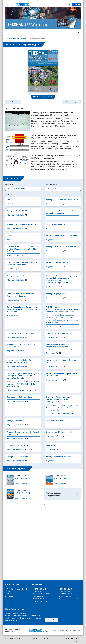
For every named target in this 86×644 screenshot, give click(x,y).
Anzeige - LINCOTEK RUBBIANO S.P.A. (22, 211)
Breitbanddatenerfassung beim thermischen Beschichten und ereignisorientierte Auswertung (59, 347)
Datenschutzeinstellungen (44, 639)
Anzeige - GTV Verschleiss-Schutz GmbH (62, 200)
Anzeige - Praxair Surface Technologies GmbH (62, 361)
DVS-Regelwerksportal (15, 594)
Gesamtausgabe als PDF (43, 97)
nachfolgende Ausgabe (71, 102)
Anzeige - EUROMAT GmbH (57, 262)
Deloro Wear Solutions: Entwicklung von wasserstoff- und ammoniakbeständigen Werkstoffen (23, 309)
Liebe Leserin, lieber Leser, (57, 224)
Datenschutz (75, 631)
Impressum (51, 445)
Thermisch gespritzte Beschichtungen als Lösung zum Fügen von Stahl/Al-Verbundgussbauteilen (54, 136)
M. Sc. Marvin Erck (23, 384)
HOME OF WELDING (66, 589)
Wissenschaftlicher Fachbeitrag (19, 390)
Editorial (49, 217)
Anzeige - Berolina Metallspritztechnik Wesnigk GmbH (62, 375)
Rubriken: (9, 184)
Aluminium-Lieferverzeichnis (70, 599)
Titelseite (10, 204)
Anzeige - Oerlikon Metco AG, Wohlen (22, 224)
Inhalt (9, 235)
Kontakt (54, 631)
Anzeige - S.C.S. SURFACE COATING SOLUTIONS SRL (21, 345)
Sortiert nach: (51, 184)
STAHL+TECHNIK (65, 596)
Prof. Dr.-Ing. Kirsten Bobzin (17, 381)
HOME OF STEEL (65, 591)
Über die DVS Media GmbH (17, 589)
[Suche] (69, 4)
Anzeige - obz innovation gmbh (59, 457)
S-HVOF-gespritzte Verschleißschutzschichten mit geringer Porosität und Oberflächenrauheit (52, 114)
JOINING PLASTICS (39, 596)
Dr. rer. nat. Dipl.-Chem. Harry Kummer (61, 315)
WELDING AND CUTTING (42, 594)
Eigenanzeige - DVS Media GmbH (59, 333)
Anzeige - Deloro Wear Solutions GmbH (62, 235)
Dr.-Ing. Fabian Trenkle (55, 317)
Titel (9, 200)
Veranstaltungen (13, 255)
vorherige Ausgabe (13, 102)
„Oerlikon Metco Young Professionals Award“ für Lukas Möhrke (22, 263)
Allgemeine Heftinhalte (55, 204)
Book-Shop (10, 591)
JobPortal (10, 596)
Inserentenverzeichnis (55, 421)
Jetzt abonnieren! (51, 620)
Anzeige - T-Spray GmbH (56, 294)
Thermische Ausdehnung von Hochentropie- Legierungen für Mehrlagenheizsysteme (56, 157)
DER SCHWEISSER (65, 594)
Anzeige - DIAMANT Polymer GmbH (21, 333)
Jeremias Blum (70, 317)
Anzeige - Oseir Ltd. (15, 421)
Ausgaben (24, 38)
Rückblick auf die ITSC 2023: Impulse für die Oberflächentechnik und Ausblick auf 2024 (23, 249)
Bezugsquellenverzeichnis (17, 445)
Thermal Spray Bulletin (12, 38)
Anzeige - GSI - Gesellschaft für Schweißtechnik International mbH (21, 361)
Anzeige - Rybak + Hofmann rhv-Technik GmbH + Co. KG (23, 433)
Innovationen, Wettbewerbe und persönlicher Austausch (59, 212)
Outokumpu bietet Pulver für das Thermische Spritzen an (20, 295)
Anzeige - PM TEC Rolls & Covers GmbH (62, 247)
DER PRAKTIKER (39, 599)
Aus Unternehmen (53, 287)
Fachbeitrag (51, 326)
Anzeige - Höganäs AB (16, 276)
